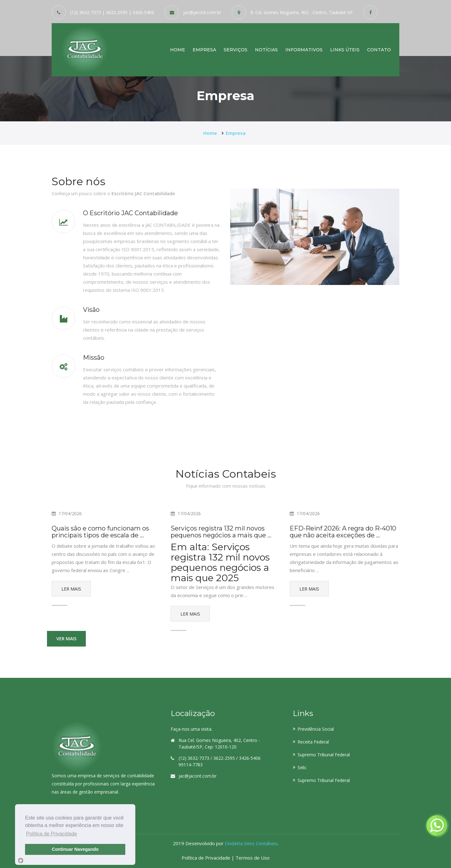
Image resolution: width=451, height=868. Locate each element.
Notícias (266, 49)
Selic (302, 767)
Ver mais (66, 639)
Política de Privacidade (207, 858)
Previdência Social (316, 729)
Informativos (304, 49)
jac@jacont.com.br (202, 13)
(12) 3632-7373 (86, 13)
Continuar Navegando (75, 849)
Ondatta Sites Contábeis (251, 843)
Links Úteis (345, 49)
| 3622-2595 (115, 13)
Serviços (236, 49)
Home (178, 49)
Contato (379, 49)
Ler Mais (71, 589)
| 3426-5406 (141, 13)
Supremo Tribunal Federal (324, 755)
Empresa (204, 49)
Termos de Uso (253, 858)
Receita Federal (313, 742)
